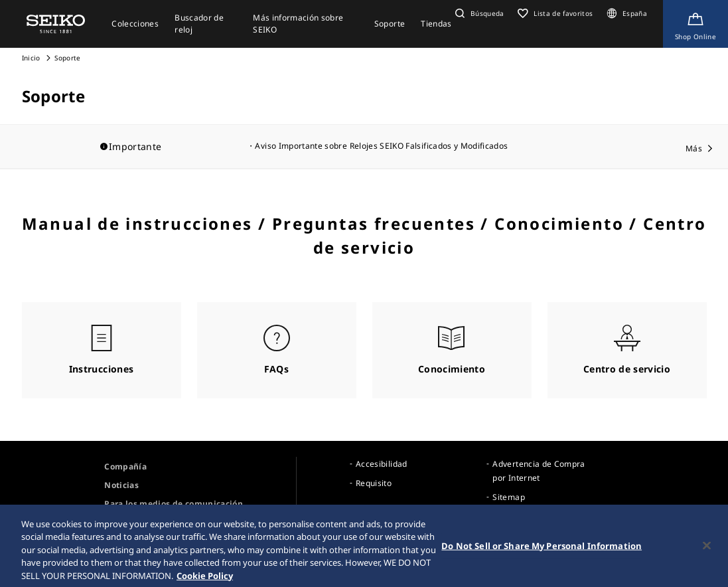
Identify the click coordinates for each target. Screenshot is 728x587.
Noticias (121, 485)
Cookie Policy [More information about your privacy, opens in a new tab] (205, 580)
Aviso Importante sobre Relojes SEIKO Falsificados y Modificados (381, 146)
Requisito (374, 483)
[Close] (707, 550)
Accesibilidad (382, 464)
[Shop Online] (695, 24)
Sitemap (508, 497)
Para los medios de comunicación (174, 504)
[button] (478, 13)
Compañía (125, 466)
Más (694, 148)
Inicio (31, 58)
